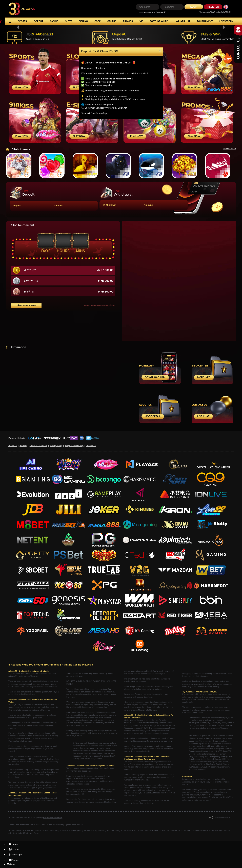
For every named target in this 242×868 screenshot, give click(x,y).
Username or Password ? (155, 12)
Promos (128, 21)
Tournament (205, 21)
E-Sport (38, 21)
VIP (141, 21)
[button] (18, 27)
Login (194, 7)
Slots (69, 21)
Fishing (83, 21)
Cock (98, 21)
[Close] (160, 51)
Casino (54, 21)
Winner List (183, 21)
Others (112, 21)
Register (213, 7)
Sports (22, 21)
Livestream (226, 21)
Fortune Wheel (159, 21)
